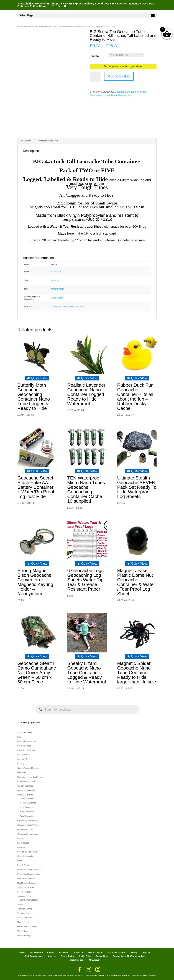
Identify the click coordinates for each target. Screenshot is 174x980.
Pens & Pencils (23, 865)
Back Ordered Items (34, 956)
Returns (51, 952)
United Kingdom (57, 298)
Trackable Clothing (25, 909)
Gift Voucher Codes (25, 830)
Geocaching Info (95, 952)
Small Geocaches (45, 26)
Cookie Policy (85, 956)
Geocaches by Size (30, 26)
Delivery (134, 952)
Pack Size (95, 56)
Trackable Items (24, 913)
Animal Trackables (25, 733)
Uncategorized (23, 922)
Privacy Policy (67, 956)
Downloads (22, 773)
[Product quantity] (95, 77)
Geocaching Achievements (28, 821)
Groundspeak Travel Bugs (28, 834)
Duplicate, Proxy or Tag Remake (30, 777)
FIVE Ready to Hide (59, 307)
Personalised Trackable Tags (29, 874)
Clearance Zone (24, 759)
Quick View (37, 378)
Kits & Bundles (23, 843)
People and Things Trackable (29, 870)
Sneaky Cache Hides (26, 887)
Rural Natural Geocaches (27, 883)
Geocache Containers (126, 92)
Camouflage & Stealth (26, 750)
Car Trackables (23, 755)
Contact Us (78, 952)
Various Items (23, 931)
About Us (52, 956)
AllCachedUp (56, 272)
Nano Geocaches (27, 812)
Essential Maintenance (26, 781)
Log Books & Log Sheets (27, 852)
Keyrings (21, 838)
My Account (95, 960)
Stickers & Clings (24, 896)
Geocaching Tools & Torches (29, 825)
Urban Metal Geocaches (117, 95)
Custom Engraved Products (28, 768)
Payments (64, 952)
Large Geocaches (27, 798)
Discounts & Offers (116, 952)
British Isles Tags (24, 746)
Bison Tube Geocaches (27, 741)
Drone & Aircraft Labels (29, 900)
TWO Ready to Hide (76, 307)
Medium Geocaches (28, 803)
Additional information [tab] (48, 141)
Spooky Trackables (25, 892)
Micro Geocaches (27, 807)
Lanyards (21, 847)
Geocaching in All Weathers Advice (129, 956)
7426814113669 (57, 289)
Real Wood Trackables (26, 879)
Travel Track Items (25, 918)
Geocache (55, 280)
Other (20, 861)
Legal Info (146, 952)
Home (20, 26)
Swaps (20, 904)
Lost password (36, 952)
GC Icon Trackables (25, 786)
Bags (20, 737)
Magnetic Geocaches (26, 856)
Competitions (102, 956)
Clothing (21, 764)
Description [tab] (26, 141)
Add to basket (119, 76)
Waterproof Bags (24, 936)
